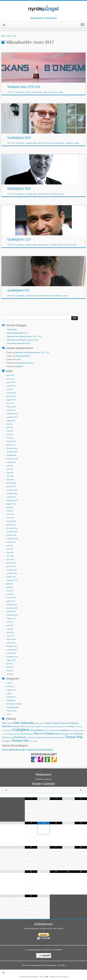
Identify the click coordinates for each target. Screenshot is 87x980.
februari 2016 (11, 639)
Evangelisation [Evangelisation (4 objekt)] (59, 727)
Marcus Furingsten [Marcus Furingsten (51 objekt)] (45, 733)
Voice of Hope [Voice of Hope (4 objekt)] (33, 741)
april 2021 (10, 434)
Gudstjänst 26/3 (19, 137)
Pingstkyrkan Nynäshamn (31, 977)
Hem (3, 36)
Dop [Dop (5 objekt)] (32, 727)
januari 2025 (11, 386)
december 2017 (12, 570)
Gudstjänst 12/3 (19, 239)
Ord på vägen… (12, 711)
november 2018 (12, 532)
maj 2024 (10, 389)
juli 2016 (10, 622)
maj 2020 (10, 473)
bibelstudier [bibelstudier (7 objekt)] (16, 727)
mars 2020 (10, 480)
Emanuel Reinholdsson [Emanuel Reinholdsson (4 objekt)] (48, 727)
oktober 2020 (11, 455)
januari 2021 (11, 445)
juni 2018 (10, 549)
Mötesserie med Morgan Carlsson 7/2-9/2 (23, 340)
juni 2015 (10, 667)
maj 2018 (10, 552)
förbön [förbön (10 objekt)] (71, 726)
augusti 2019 (11, 504)
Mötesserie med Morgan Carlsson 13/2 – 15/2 (24, 336)
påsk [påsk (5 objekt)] (44, 737)
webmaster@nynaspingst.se (43, 779)
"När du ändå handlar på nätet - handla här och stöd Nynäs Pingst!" (28, 750)
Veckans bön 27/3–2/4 (24, 87)
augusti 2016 (11, 618)
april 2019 (10, 514)
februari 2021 (11, 441)
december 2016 (12, 605)
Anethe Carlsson (47, 143)
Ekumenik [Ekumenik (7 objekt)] (38, 727)
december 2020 (12, 448)
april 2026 (10, 375)
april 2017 (10, 591)
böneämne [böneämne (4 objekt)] (28, 727)
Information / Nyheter (24, 92)
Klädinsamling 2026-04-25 (17, 333)
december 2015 (12, 646)
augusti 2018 (11, 542)
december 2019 (12, 490)
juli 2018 (10, 545)
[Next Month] (81, 790)
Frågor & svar (12, 690)
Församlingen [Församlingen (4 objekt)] (78, 727)
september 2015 (12, 657)
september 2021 (12, 417)
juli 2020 (10, 466)
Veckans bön (53, 92)
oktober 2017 (11, 577)
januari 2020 (11, 486)
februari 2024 (11, 393)
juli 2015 (10, 664)
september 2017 (12, 580)
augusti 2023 (11, 400)
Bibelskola (10, 686)
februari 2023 (11, 407)
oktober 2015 (11, 653)
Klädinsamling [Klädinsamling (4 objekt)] (74, 730)
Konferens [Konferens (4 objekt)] (81, 730)
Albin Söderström (48, 296)
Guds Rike (45, 245)
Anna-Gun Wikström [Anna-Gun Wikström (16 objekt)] (70, 723)
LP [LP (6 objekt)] (8, 734)
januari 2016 (11, 643)
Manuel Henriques (64, 245)
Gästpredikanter (59, 143)
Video (9, 714)
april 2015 (10, 674)
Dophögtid (19, 366)
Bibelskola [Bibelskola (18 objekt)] (7, 726)
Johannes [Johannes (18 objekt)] (65, 730)
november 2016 (12, 608)
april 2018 (10, 556)
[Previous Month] (6, 790)
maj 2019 (10, 511)
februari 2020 (11, 483)
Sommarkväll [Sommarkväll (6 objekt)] (50, 737)
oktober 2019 (11, 497)
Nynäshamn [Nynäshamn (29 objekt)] (20, 737)
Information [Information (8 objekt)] (56, 730)
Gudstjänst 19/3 (19, 188)
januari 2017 (11, 601)
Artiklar (9, 683)
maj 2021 (10, 431)
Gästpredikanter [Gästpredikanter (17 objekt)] (37, 730)
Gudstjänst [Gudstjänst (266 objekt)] (21, 730)
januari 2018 (11, 566)
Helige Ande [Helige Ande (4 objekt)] (48, 730)
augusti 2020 (11, 462)
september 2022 (12, 414)
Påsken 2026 (12, 330)
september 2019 (12, 500)
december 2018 (12, 528)
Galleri (9, 693)
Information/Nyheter (23, 356)
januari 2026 (11, 382)
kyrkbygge (39, 92)
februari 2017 (11, 598)
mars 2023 (10, 403)
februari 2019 (11, 521)
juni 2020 (10, 469)
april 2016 (10, 632)
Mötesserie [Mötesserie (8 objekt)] (9, 737)
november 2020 (12, 452)
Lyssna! (18, 359)
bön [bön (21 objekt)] (22, 726)
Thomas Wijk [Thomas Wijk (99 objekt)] (74, 737)
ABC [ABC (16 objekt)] (4, 723)
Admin (61, 92)
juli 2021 (10, 424)
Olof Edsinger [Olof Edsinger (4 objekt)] (30, 738)
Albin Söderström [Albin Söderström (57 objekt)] (23, 723)
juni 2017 (10, 584)
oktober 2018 (11, 535)
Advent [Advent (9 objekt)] (10, 723)
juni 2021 (10, 427)
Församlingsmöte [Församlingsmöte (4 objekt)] (7, 730)
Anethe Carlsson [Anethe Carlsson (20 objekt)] (52, 723)
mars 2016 (10, 636)
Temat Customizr (63, 977)
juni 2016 (10, 625)
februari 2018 (11, 563)
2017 (9, 36)
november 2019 (12, 493)
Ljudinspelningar (32, 143)
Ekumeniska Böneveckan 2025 (19, 343)
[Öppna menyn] (83, 25)
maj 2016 (10, 629)
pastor (46, 92)
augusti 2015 (11, 660)
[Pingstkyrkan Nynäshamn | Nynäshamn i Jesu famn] (43, 9)
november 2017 (12, 573)
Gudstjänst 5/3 (18, 290)
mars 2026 (10, 379)
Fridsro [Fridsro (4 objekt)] (66, 727)
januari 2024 (11, 396)
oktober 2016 (11, 611)
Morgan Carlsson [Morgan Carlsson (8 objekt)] (69, 734)
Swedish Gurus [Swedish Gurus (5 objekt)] (60, 737)
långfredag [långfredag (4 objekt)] (13, 734)
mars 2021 (10, 438)
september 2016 (12, 615)
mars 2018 (10, 559)
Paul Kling (54, 194)
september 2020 (12, 459)
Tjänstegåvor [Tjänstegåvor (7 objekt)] (6, 741)
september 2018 (12, 539)
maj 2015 (10, 670)
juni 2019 (10, 507)
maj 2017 (10, 587)
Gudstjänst (69, 143)
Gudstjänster (21, 143)
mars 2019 (10, 518)
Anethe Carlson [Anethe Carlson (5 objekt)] (39, 723)
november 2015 (12, 650)
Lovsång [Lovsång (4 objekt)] (4, 734)
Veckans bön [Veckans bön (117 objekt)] (20, 740)
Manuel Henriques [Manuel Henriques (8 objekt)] (27, 734)
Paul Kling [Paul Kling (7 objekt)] (38, 737)
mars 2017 (10, 594)
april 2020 (10, 476)
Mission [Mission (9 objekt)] (59, 734)
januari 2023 (11, 410)
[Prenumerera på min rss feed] (5, 25)
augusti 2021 (11, 420)
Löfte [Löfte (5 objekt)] (18, 734)
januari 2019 (11, 525)
